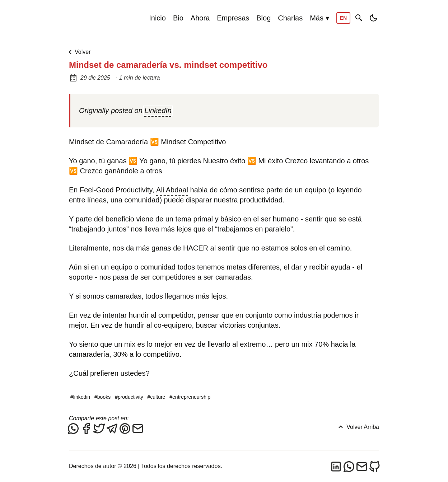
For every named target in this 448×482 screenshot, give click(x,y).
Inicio (157, 18)
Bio (178, 18)
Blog (263, 18)
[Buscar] (359, 18)
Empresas (233, 18)
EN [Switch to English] (343, 18)
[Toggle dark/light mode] (373, 18)
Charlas (290, 18)
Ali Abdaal (172, 190)
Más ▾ (319, 18)
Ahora (200, 18)
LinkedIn (158, 111)
